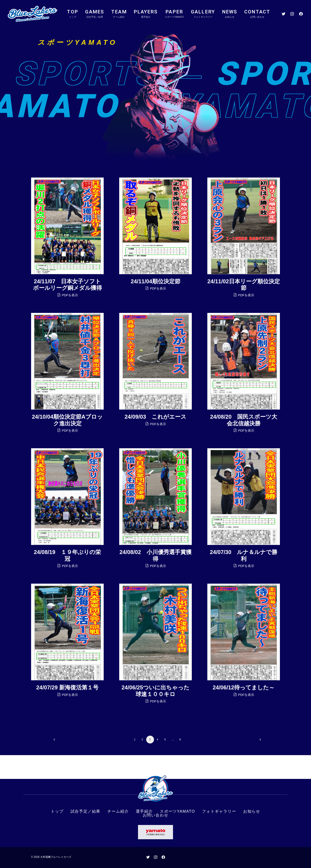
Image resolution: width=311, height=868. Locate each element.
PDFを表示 (67, 297)
